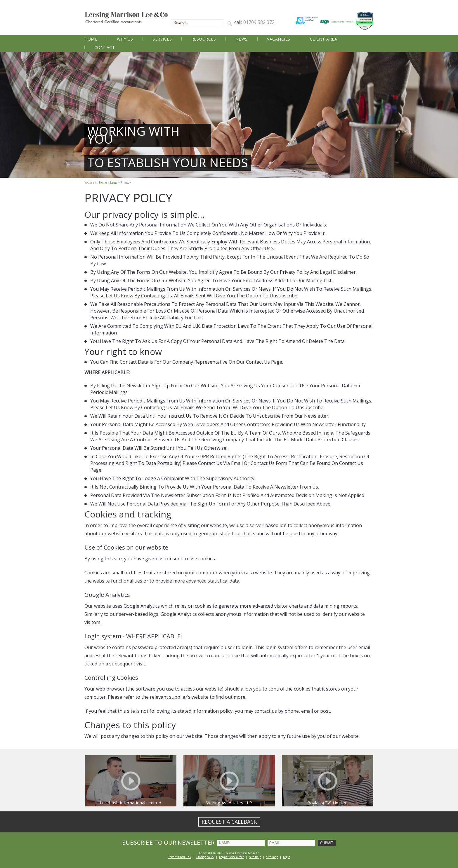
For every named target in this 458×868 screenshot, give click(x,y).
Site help (255, 857)
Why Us (125, 39)
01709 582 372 (259, 22)
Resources (204, 39)
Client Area (324, 39)
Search (231, 23)
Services (162, 39)
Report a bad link (179, 857)
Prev (8, 115)
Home (91, 39)
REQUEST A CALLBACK (229, 822)
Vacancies (279, 39)
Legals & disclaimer (231, 857)
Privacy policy (205, 857)
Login (287, 857)
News (242, 39)
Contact (105, 47)
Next (450, 115)
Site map (272, 857)
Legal (114, 183)
